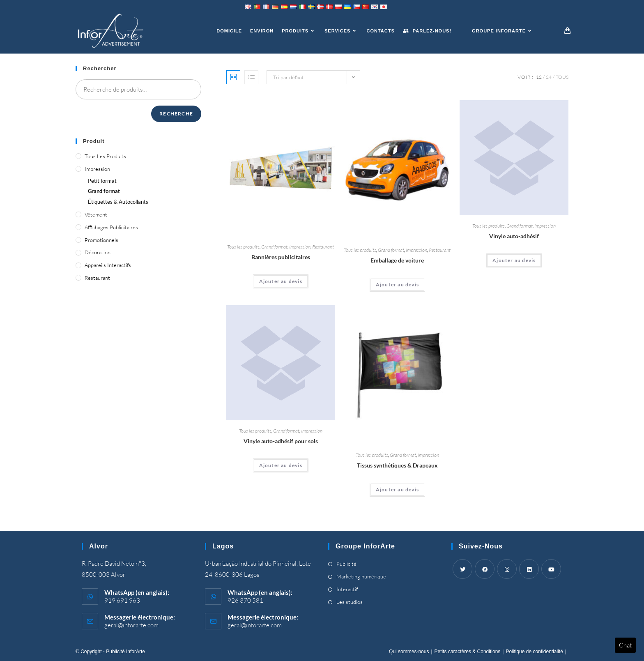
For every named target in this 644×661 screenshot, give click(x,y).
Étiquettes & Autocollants (118, 202)
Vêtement (96, 214)
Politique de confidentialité (534, 652)
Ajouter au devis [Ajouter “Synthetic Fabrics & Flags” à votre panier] (397, 489)
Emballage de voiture (397, 260)
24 (549, 77)
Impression (300, 247)
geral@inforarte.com (131, 625)
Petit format (102, 181)
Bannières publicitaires (281, 257)
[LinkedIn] (529, 569)
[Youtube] (551, 569)
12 (539, 77)
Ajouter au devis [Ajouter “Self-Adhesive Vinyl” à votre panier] (514, 260)
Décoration (98, 252)
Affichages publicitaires (111, 227)
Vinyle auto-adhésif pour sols (281, 441)
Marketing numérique (361, 576)
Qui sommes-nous (409, 652)
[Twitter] (462, 569)
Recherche (176, 114)
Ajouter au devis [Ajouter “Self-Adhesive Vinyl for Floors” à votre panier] (281, 465)
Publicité (346, 564)
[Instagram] (507, 569)
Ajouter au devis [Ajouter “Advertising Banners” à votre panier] (281, 281)
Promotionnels (101, 240)
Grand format (274, 247)
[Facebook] (485, 569)
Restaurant (323, 247)
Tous (562, 77)
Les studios (350, 602)
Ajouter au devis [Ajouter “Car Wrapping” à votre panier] (397, 284)
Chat (625, 645)
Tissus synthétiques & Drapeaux (397, 465)
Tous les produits (243, 247)
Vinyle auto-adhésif (514, 236)
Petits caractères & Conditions (468, 652)
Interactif (347, 589)
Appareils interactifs (108, 265)
